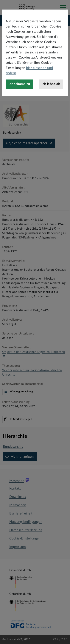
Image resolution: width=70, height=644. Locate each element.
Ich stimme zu (19, 102)
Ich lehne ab (51, 102)
